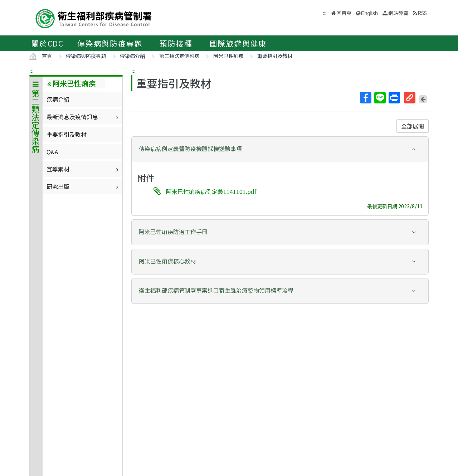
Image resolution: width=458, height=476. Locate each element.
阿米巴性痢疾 (228, 56)
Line (380, 98)
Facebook (365, 98)
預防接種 (176, 43)
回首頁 (344, 13)
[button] (280, 149)
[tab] (280, 149)
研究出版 (83, 186)
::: (31, 71)
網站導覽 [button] (398, 13)
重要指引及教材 (275, 56)
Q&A (52, 152)
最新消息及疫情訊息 (83, 117)
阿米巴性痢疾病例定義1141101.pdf (211, 191)
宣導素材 (83, 169)
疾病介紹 (58, 99)
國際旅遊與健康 (238, 43)
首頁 (47, 56)
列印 (394, 98)
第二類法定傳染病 (179, 56)
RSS (422, 13)
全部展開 (413, 126)
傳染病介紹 (132, 56)
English (369, 13)
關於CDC (47, 43)
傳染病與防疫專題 (110, 43)
